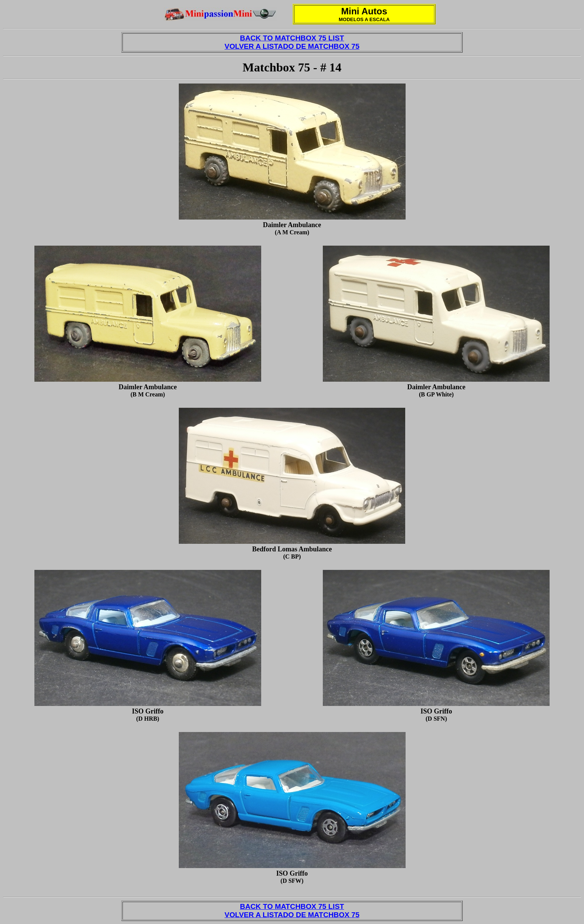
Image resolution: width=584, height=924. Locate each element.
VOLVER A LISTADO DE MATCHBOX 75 (292, 46)
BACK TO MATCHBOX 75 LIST (292, 38)
